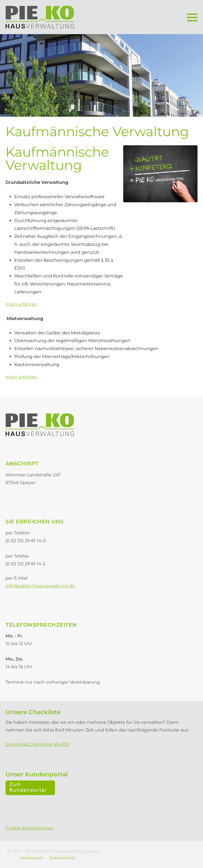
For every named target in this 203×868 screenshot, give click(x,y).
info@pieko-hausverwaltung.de (40, 586)
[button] (192, 17)
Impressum (31, 858)
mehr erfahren (21, 304)
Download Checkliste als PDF (38, 744)
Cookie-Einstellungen (30, 828)
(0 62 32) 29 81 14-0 (26, 541)
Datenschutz (62, 858)
